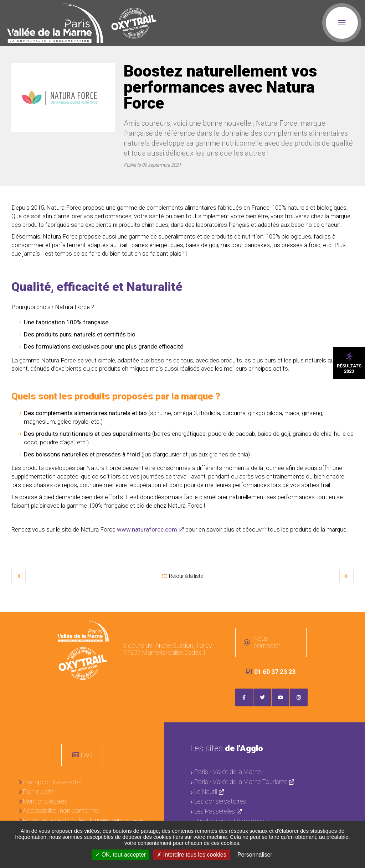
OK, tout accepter (120, 855)
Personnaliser (255, 855)
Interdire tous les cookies (191, 855)
